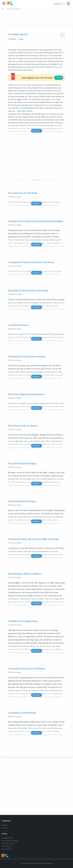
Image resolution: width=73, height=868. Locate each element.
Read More (36, 188)
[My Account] (69, 4)
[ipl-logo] (10, 4)
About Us (5, 825)
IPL (3, 9)
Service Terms (7, 849)
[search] (63, 4)
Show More (36, 116)
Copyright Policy (8, 838)
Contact (4, 828)
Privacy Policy (7, 846)
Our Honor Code (8, 843)
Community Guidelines (10, 841)
